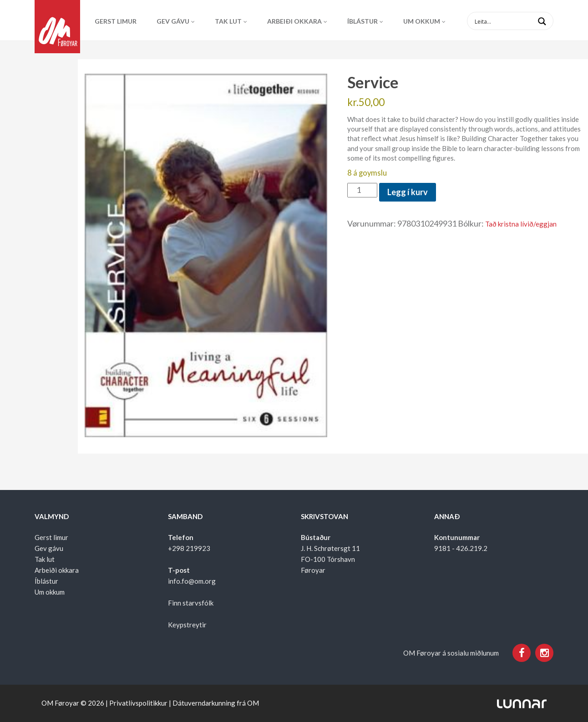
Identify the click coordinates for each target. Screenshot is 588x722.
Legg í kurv (408, 192)
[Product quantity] (362, 190)
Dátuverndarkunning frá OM (216, 703)
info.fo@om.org (192, 581)
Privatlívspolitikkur (138, 703)
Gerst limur (116, 21)
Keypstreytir (187, 625)
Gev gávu (173, 21)
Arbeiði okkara (294, 21)
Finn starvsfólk (191, 603)
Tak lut (228, 21)
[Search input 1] (517, 21)
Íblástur (362, 21)
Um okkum (422, 21)
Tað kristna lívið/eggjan (521, 224)
